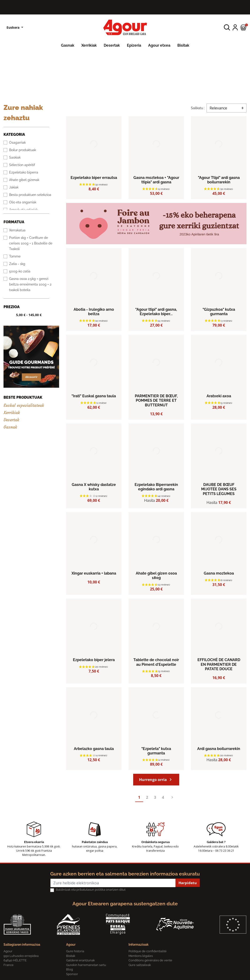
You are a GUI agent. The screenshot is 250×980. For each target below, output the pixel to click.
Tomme (15, 256)
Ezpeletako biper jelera (94, 660)
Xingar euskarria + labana (94, 573)
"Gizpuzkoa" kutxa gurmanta (219, 312)
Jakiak (14, 187)
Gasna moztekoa (219, 573)
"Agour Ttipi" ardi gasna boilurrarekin (219, 180)
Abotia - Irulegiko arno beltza (94, 312)
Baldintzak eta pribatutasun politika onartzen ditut (91, 890)
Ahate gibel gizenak (24, 180)
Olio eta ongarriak (23, 202)
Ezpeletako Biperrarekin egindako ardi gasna (156, 487)
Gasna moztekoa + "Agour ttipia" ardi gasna (156, 180)
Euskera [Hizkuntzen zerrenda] (13, 27)
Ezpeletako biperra (24, 172)
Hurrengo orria (156, 780)
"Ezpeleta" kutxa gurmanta (156, 751)
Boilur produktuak (23, 150)
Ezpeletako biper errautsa (94, 178)
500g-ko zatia (20, 271)
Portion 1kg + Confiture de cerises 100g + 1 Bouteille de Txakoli (31, 243)
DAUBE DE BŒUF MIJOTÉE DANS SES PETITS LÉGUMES (219, 489)
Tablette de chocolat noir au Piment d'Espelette (156, 662)
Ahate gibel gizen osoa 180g (156, 575)
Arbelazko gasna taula (94, 749)
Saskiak (15, 157)
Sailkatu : (198, 108)
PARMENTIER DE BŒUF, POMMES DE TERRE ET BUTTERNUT (156, 400)
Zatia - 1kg (17, 264)
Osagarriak (17, 143)
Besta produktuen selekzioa (30, 195)
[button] (227, 27)
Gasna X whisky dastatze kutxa (94, 487)
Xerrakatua (17, 230)
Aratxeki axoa (219, 396)
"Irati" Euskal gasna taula (94, 396)
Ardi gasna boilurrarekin (219, 749)
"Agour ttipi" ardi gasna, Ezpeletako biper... (156, 312)
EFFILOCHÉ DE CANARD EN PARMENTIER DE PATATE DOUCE (219, 664)
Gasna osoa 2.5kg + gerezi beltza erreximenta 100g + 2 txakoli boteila (30, 284)
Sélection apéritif (22, 165)
